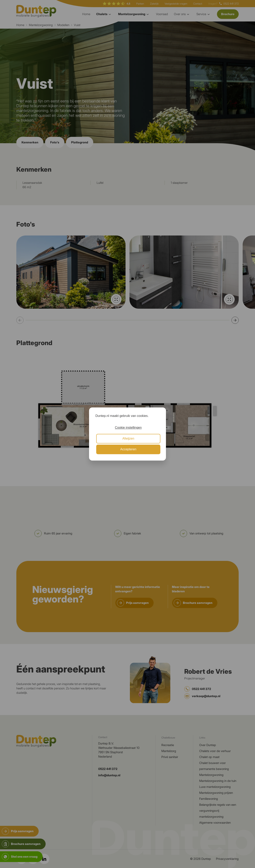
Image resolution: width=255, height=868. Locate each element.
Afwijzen (128, 438)
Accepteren (128, 449)
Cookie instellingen (128, 428)
